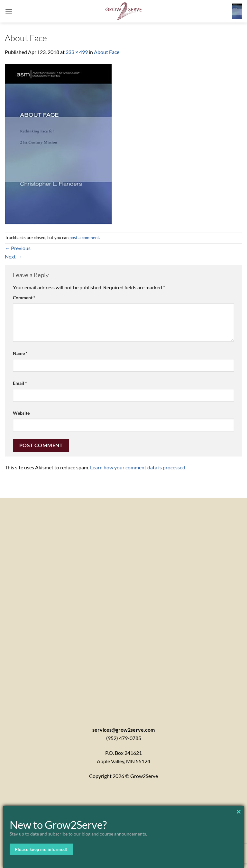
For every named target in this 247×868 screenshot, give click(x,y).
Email (20, 383)
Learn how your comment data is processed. (138, 467)
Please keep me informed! (41, 849)
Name (20, 353)
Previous (18, 248)
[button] (9, 11)
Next (13, 256)
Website (21, 413)
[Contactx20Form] (123, 603)
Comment (24, 298)
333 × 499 (77, 52)
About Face (107, 52)
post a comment (84, 238)
